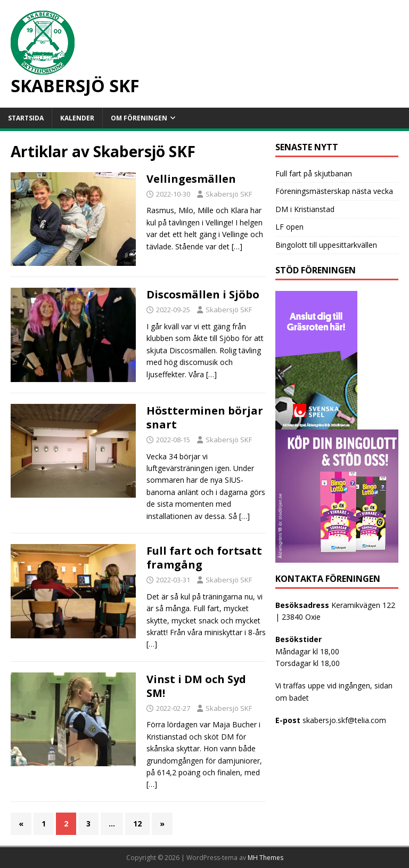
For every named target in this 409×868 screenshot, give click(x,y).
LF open (289, 227)
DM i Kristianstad (305, 209)
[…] (237, 246)
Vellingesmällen (191, 179)
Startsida (26, 118)
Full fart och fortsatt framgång (204, 558)
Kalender (77, 118)
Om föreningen (139, 118)
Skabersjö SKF (229, 194)
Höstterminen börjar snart (205, 417)
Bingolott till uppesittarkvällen (326, 245)
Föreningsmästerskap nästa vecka (334, 191)
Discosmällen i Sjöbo (203, 294)
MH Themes (265, 858)
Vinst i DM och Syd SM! (196, 686)
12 (137, 824)
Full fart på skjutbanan (314, 173)
